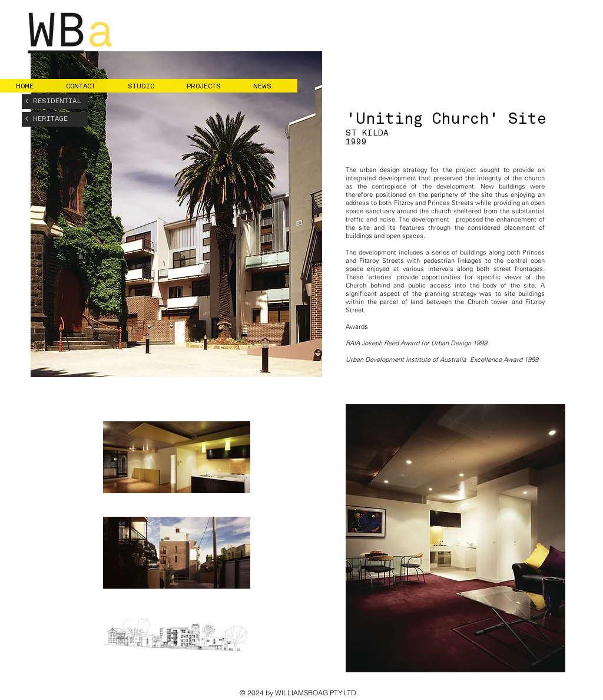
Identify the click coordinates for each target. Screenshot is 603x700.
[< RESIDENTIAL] (55, 102)
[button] (88, 87)
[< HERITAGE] (55, 119)
